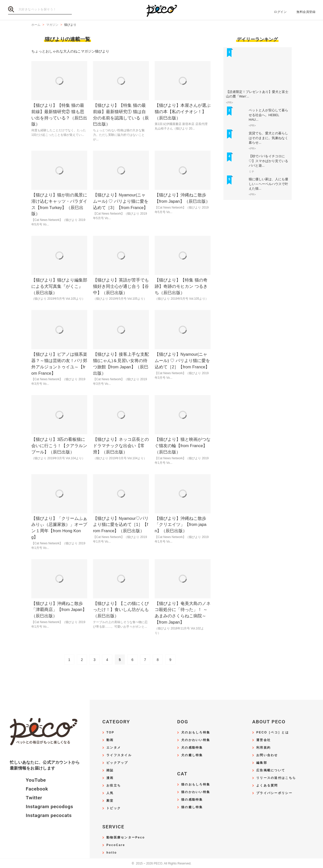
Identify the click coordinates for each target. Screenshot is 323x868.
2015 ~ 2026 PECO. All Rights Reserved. (161, 864)
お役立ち (114, 786)
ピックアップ (117, 763)
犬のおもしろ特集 (196, 733)
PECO (161, 10)
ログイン (280, 12)
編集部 (262, 763)
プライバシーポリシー (274, 793)
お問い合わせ (267, 755)
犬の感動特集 (192, 748)
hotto (112, 853)
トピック (114, 808)
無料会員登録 (306, 12)
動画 (110, 740)
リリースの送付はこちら (276, 778)
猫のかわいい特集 (196, 792)
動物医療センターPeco (126, 838)
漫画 (110, 778)
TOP (110, 733)
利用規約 (263, 748)
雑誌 (110, 770)
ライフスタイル (119, 755)
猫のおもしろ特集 (196, 785)
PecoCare (116, 845)
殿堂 (110, 801)
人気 (110, 793)
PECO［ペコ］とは (273, 733)
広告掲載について (271, 770)
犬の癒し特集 (192, 755)
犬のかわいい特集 (196, 740)
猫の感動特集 (192, 800)
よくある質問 (267, 786)
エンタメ (114, 748)
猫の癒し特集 (192, 807)
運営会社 (263, 740)
